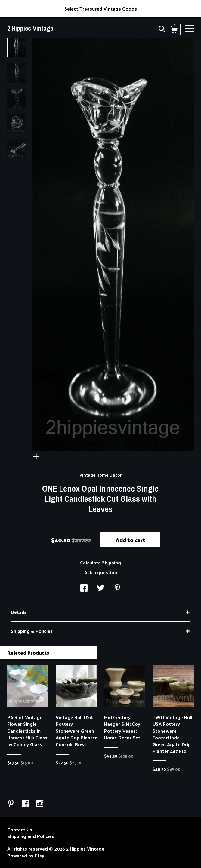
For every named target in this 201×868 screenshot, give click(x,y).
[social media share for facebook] (84, 589)
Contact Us (20, 830)
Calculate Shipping (100, 562)
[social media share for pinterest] (117, 589)
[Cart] (174, 30)
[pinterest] (11, 804)
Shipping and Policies (31, 836)
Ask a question (101, 572)
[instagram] (40, 804)
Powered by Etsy (26, 856)
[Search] (162, 30)
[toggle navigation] (189, 28)
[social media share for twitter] (101, 589)
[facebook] (26, 804)
